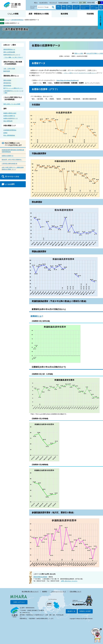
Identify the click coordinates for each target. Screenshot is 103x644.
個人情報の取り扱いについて (30, 592)
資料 (5, 109)
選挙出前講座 (7, 80)
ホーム (7, 20)
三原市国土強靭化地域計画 (9, 164)
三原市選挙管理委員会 (17, 20)
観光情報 (64, 14)
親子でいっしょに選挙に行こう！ (13, 88)
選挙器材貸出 (7, 83)
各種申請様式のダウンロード (12, 55)
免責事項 (45, 592)
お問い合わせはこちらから (69, 581)
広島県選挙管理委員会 (10, 130)
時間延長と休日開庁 (85, 611)
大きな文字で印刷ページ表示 (95, 53)
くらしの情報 (13, 14)
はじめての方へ (44, 3)
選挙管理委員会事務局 (40, 577)
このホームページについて (58, 592)
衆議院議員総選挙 (40, 301)
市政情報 (90, 14)
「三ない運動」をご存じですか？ (13, 57)
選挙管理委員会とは (9, 49)
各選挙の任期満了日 (9, 116)
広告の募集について (75, 592)
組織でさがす (64, 7)
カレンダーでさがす (76, 7)
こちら (80, 73)
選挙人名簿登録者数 (9, 52)
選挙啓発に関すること (11, 76)
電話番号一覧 (71, 611)
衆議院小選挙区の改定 (10, 113)
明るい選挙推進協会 (9, 135)
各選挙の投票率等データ (12, 23)
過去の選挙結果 (8, 121)
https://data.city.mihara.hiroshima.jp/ (68, 80)
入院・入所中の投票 (9, 69)
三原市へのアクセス (19, 602)
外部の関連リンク (10, 126)
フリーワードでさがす (33, 7)
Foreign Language (63, 3)
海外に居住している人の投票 (12, 104)
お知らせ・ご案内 (10, 45)
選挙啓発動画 (7, 86)
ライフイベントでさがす (85, 7)
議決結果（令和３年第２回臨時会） (12, 160)
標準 (84, 3)
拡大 (81, 3)
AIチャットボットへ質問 (94, 7)
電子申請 (101, 7)
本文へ (36, 3)
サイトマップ (53, 3)
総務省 (5, 133)
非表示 (102, 10)
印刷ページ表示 (79, 53)
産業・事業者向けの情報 (39, 14)
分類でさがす (59, 7)
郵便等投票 (7, 71)
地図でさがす (70, 7)
